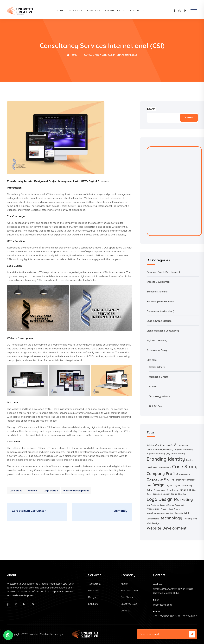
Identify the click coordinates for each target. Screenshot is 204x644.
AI (150, 387)
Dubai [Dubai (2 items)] (150, 490)
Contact (125, 611)
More (162, 367)
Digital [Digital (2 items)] (169, 485)
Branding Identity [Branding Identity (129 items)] (166, 459)
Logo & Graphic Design (159, 321)
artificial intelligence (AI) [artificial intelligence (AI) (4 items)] (160, 450)
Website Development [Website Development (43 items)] (167, 528)
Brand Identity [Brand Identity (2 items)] (178, 454)
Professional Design (157, 350)
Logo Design (51, 491)
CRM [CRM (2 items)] (149, 485)
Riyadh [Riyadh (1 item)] (164, 509)
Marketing (94, 591)
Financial (33, 491)
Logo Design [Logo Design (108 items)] (160, 499)
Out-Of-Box (155, 406)
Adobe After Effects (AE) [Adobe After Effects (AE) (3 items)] (160, 445)
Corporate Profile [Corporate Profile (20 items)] (160, 479)
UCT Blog (152, 360)
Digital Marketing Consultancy (163, 331)
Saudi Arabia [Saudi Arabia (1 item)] (174, 509)
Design (92, 597)
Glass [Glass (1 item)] (149, 494)
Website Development (76, 491)
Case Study (16, 491)
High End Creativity (157, 340)
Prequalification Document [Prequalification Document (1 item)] (172, 505)
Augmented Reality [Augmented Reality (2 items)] (184, 450)
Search (189, 118)
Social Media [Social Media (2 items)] (153, 519)
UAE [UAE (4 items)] (195, 519)
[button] (8, 635)
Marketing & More (159, 377)
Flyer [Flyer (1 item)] (195, 490)
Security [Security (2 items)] (179, 513)
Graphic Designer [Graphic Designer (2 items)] (161, 494)
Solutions (93, 604)
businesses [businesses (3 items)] (165, 467)
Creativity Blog (115, 11)
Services (92, 11)
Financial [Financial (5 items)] (185, 490)
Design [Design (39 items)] (158, 485)
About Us (74, 11)
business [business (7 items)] (152, 467)
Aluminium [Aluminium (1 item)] (184, 445)
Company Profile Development (163, 272)
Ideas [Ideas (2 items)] (174, 494)
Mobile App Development (160, 301)
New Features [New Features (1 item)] (153, 505)
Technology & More (159, 396)
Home (60, 11)
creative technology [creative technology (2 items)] (186, 480)
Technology (95, 584)
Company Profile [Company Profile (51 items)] (162, 474)
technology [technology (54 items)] (171, 518)
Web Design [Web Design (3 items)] (153, 523)
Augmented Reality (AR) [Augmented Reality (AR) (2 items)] (158, 454)
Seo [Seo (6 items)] (187, 513)
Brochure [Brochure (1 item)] (190, 460)
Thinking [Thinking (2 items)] (188, 519)
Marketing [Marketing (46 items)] (183, 499)
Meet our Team (129, 591)
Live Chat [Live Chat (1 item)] (182, 494)
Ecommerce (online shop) (160, 311)
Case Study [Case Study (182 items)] (185, 467)
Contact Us (138, 11)
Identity (163, 292)
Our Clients (127, 597)
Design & (154, 367)
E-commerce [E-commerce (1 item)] (159, 490)
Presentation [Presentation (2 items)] (153, 509)
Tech (154, 387)
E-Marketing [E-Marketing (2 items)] (173, 490)
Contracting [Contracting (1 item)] (185, 474)
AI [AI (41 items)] (176, 445)
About (124, 584)
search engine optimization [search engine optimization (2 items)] (160, 513)
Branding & (153, 292)
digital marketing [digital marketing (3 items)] (183, 485)
